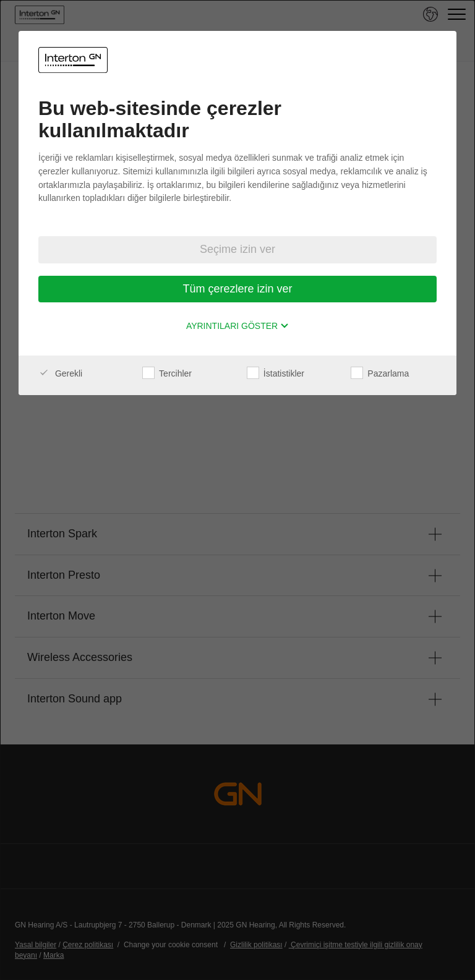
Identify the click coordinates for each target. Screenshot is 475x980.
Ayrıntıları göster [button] (237, 326)
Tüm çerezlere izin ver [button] (237, 289)
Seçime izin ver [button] (237, 249)
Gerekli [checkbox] (60, 373)
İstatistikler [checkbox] (276, 373)
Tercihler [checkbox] (167, 373)
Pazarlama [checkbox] (380, 373)
